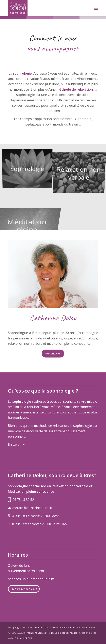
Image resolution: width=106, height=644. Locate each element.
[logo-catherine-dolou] (44, 8)
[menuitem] (96, 8)
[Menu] (96, 8)
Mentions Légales (36, 633)
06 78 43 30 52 (23, 500)
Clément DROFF (23, 638)
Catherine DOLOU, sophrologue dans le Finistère (59, 627)
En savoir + (16, 444)
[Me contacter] (53, 354)
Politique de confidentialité (62, 633)
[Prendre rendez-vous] (24, 589)
